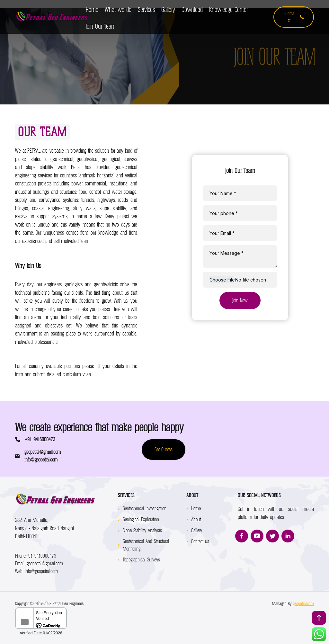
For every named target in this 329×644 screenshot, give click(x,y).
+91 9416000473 (40, 440)
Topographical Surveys (141, 560)
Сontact (294, 17)
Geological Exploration (141, 520)
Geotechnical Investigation (145, 509)
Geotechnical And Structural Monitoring (146, 545)
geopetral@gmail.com (43, 452)
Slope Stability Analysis (142, 531)
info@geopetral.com (41, 460)
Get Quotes (164, 450)
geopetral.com (303, 604)
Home (196, 509)
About (196, 520)
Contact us (200, 541)
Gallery (197, 531)
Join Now (240, 300)
